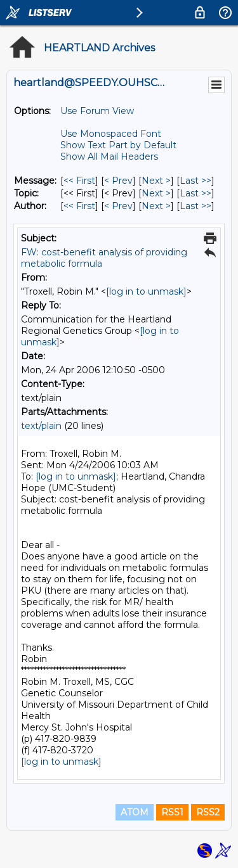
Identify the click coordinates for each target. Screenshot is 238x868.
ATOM (135, 812)
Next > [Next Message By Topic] (156, 193)
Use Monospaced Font (111, 134)
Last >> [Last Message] (195, 181)
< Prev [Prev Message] (118, 181)
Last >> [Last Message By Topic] (195, 193)
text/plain (41, 426)
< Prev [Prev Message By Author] (118, 206)
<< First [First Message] (79, 181)
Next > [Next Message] (156, 181)
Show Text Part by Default (118, 145)
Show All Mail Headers (109, 156)
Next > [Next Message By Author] (156, 206)
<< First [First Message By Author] (79, 206)
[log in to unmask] (146, 291)
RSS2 (208, 812)
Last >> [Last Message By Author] (195, 206)
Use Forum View (97, 111)
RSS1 (172, 812)
